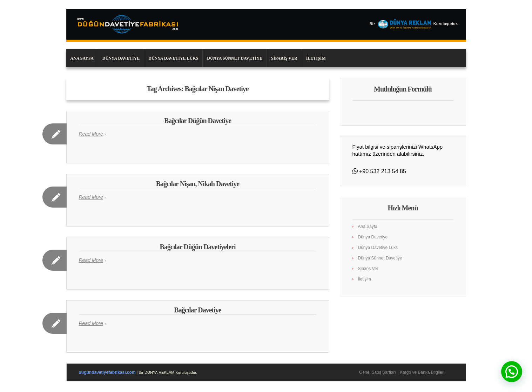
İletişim (316, 58)
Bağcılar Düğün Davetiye (198, 121)
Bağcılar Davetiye (197, 310)
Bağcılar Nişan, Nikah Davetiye (198, 184)
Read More (91, 134)
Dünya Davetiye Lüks (173, 58)
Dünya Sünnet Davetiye (235, 58)
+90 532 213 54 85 (382, 171)
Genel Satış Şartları (378, 372)
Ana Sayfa (82, 58)
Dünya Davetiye (121, 58)
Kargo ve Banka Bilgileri (422, 372)
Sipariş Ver (284, 58)
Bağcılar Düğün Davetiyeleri (198, 247)
